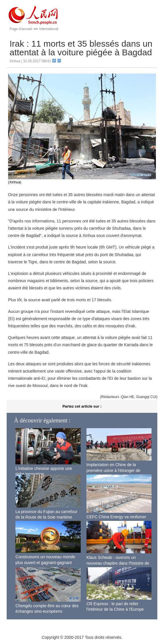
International (49, 29)
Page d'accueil (21, 29)
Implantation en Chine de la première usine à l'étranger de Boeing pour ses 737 (113, 470)
